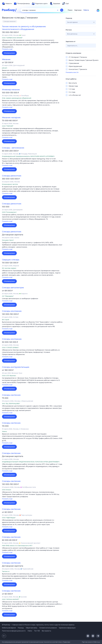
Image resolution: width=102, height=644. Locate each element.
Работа (86, 10)
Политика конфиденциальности (14, 631)
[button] (32, 45)
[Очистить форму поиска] (58, 10)
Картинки (78, 10)
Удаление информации (67, 628)
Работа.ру (97, 642)
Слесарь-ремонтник (12, 176)
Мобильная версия (9, 628)
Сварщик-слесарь (11, 260)
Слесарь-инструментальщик (16, 367)
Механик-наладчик (11, 118)
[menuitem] (7, 4)
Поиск (70, 10)
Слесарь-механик (10, 21)
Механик (6, 59)
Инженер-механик (11, 90)
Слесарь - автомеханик (13, 148)
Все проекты (46, 631)
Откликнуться (9, 53)
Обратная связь (32, 628)
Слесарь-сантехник (11, 395)
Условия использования (48, 628)
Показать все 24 (72, 72)
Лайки (30, 631)
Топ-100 (37, 631)
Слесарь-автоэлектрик (13, 288)
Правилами (67, 642)
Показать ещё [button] (7, 49)
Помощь (21, 628)
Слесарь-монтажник (12, 311)
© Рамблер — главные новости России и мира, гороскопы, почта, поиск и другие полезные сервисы (38, 625)
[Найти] (62, 10)
